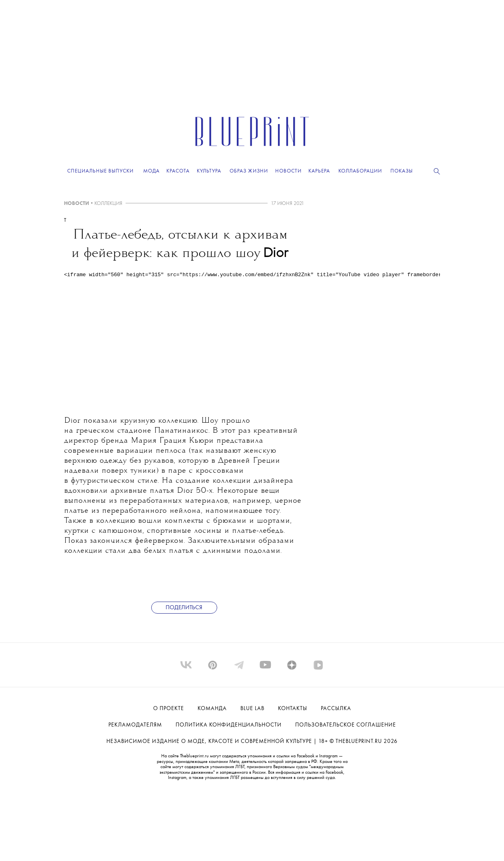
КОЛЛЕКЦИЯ (108, 204)
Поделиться (184, 608)
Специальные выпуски (100, 171)
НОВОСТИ (77, 204)
